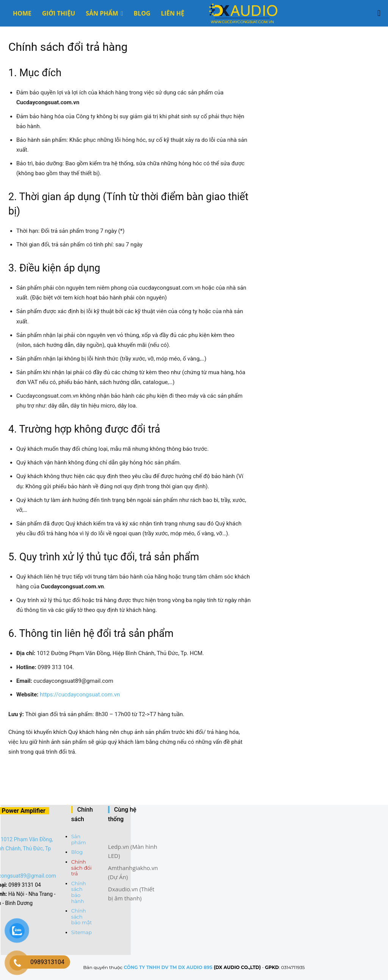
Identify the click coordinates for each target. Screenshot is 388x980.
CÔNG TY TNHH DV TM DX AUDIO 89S (168, 967)
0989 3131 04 (25, 885)
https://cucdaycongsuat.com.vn (80, 695)
